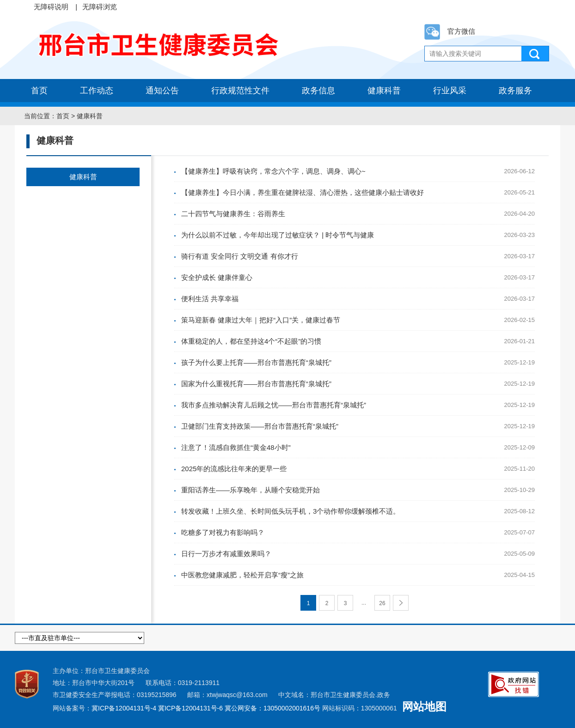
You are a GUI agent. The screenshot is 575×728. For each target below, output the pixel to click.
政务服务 (515, 91)
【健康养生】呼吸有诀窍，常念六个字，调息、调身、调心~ (273, 171)
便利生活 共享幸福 (210, 299)
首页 (39, 91)
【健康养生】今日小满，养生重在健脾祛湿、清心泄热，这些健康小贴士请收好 (303, 192)
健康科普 (384, 91)
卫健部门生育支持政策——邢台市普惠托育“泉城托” (260, 426)
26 (382, 603)
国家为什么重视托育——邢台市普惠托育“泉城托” (256, 384)
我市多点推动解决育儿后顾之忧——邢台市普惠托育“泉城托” (274, 405)
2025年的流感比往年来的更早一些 (234, 469)
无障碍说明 (51, 7)
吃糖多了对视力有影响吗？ (223, 532)
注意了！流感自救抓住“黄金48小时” (236, 447)
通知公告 (162, 91)
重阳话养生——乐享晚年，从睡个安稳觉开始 (251, 490)
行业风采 (450, 91)
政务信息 (318, 91)
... (364, 603)
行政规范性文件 (240, 91)
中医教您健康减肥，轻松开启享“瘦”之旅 (242, 575)
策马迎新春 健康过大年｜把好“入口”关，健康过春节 (261, 320)
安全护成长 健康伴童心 (217, 277)
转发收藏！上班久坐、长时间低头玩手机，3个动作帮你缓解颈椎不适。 (291, 511)
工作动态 (97, 91)
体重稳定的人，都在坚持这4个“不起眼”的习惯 (251, 341)
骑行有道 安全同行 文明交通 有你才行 (240, 256)
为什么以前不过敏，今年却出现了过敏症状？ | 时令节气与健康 (278, 235)
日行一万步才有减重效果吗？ (226, 554)
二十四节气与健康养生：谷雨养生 (233, 214)
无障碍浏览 (100, 7)
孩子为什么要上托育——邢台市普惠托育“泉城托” (256, 362)
